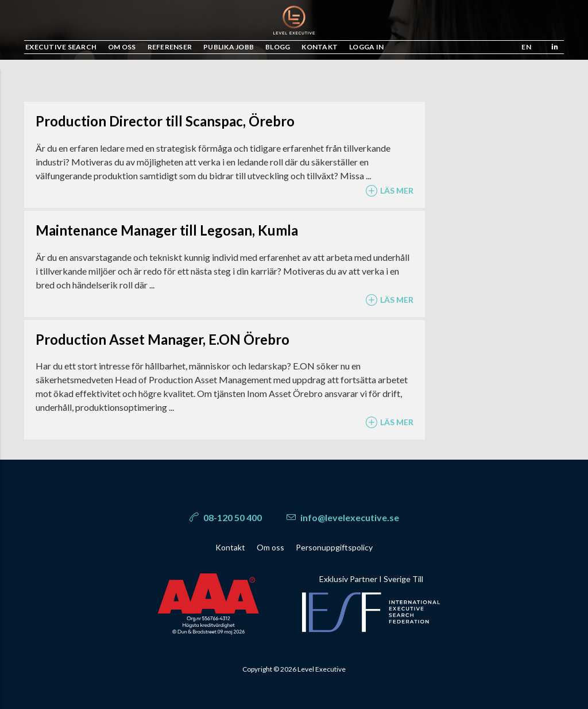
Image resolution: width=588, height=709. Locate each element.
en (526, 47)
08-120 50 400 (226, 517)
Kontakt (230, 547)
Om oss (270, 547)
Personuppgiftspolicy (334, 547)
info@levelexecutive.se (343, 517)
